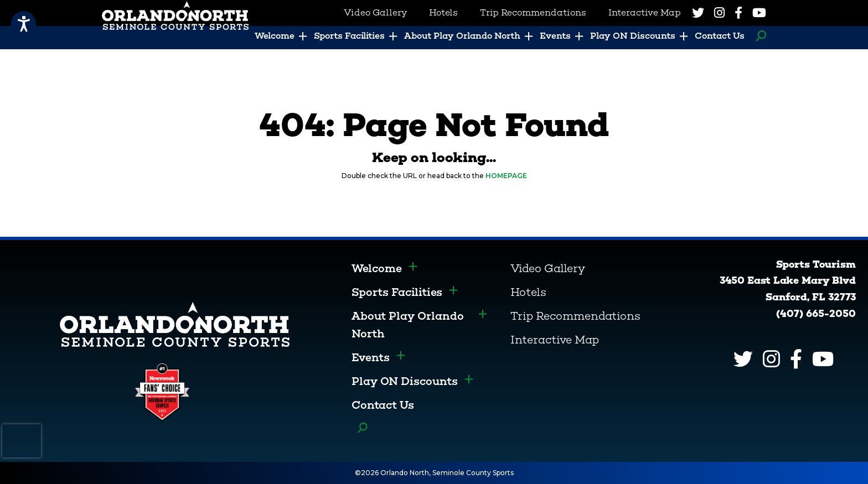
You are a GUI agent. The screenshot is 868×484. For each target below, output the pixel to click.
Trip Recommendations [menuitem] (533, 12)
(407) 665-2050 (816, 314)
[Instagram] (719, 13)
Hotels (528, 292)
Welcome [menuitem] (275, 36)
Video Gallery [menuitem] (375, 12)
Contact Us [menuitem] (720, 36)
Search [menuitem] (758, 36)
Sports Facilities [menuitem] (349, 36)
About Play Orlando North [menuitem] (462, 36)
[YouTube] (759, 13)
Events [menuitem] (555, 36)
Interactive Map (555, 340)
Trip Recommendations (575, 316)
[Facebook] (738, 13)
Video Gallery (548, 268)
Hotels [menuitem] (443, 12)
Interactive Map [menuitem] (645, 12)
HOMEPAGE (506, 176)
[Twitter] (698, 13)
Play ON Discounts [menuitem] (633, 36)
